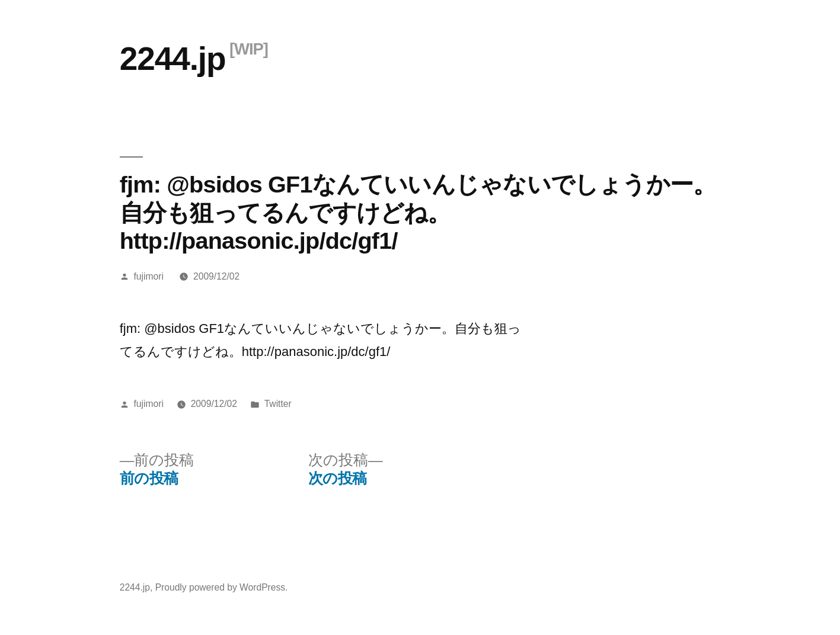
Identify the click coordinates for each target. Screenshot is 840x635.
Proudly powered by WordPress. (222, 587)
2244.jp (173, 59)
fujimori (149, 276)
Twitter (278, 404)
